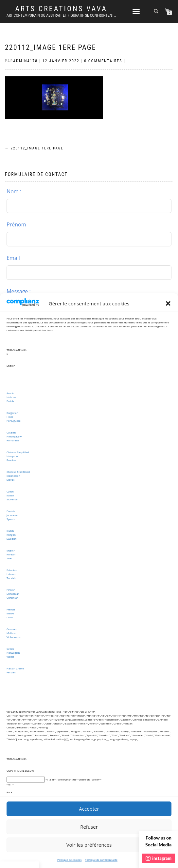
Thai (9, 558)
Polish (10, 401)
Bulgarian (12, 413)
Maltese (11, 633)
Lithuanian (13, 594)
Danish (11, 511)
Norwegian (13, 653)
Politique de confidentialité (101, 860)
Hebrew (11, 397)
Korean (11, 554)
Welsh (10, 656)
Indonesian (13, 476)
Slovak (10, 480)
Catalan (11, 432)
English (11, 550)
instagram (159, 858)
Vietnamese (14, 637)
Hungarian (13, 456)
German (11, 629)
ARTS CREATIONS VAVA (61, 9)
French (11, 609)
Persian (11, 672)
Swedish (12, 539)
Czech (10, 491)
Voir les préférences (89, 845)
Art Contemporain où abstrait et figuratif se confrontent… (61, 15)
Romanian (13, 440)
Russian (11, 460)
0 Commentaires (103, 61)
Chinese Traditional (18, 472)
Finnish (11, 590)
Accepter (89, 809)
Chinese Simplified (18, 452)
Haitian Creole (15, 668)
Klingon (11, 535)
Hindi (10, 417)
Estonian (12, 570)
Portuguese (14, 421)
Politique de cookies (69, 860)
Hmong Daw (14, 436)
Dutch (10, 531)
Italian (10, 495)
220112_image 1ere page (51, 47)
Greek (10, 649)
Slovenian (12, 499)
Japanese (12, 515)
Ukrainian (12, 598)
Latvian (11, 574)
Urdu (10, 617)
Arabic (10, 393)
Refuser (89, 827)
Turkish (11, 578)
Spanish (11, 519)
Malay (10, 613)
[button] (168, 303)
